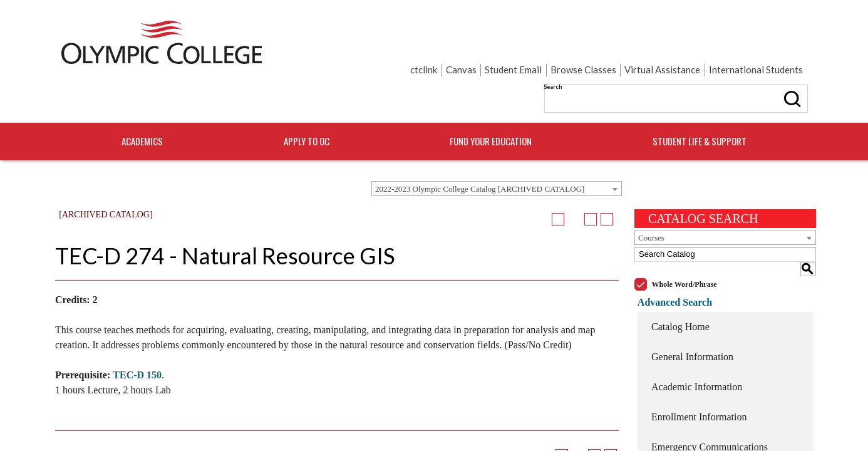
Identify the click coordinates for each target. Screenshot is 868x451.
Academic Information (697, 332)
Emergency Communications (710, 392)
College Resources (689, 422)
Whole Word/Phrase (685, 230)
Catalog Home (680, 272)
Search (439, 44)
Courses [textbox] (651, 198)
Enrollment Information (699, 362)
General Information (692, 302)
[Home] (162, 46)
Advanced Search (672, 247)
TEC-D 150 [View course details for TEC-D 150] (137, 335)
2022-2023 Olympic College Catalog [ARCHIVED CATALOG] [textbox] (480, 149)
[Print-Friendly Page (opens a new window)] (591, 179)
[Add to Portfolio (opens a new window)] (558, 179)
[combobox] (497, 148)
